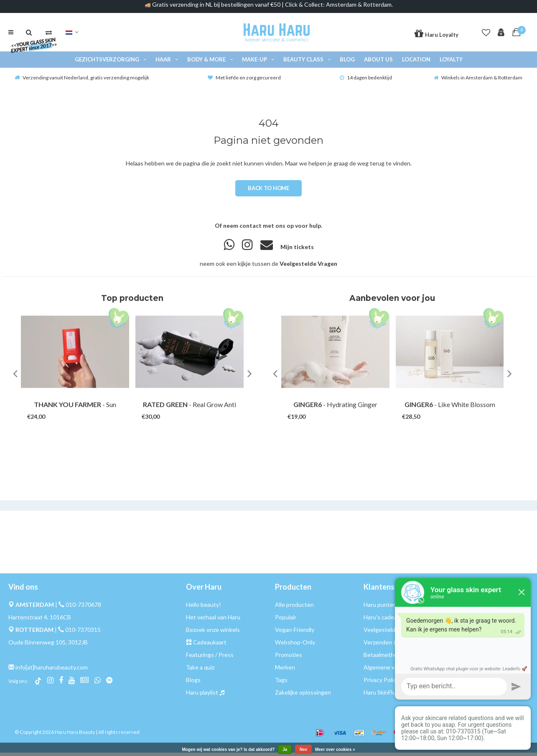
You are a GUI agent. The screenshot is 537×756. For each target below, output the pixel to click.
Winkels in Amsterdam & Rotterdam (478, 81)
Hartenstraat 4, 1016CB (40, 620)
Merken (285, 671)
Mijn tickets (297, 250)
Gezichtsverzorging (111, 63)
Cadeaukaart (210, 645)
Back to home (268, 191)
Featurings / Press (210, 658)
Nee (303, 750)
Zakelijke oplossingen (303, 696)
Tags (281, 683)
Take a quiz (200, 671)
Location (416, 63)
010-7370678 (83, 608)
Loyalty (451, 63)
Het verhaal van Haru (213, 620)
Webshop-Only (295, 645)
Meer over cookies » (335, 750)
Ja (285, 750)
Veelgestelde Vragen (308, 267)
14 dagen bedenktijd (366, 81)
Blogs (193, 683)
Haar (167, 63)
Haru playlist (202, 696)
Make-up (258, 63)
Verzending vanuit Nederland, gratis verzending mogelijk (82, 81)
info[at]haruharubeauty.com (52, 671)
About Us (378, 63)
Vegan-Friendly (295, 633)
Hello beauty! (204, 608)
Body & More (210, 63)
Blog (347, 63)
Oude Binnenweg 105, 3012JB (48, 645)
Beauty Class (307, 63)
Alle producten (294, 608)
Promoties (289, 658)
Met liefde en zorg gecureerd (244, 81)
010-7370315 (83, 633)
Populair (286, 620)
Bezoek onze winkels (213, 633)
